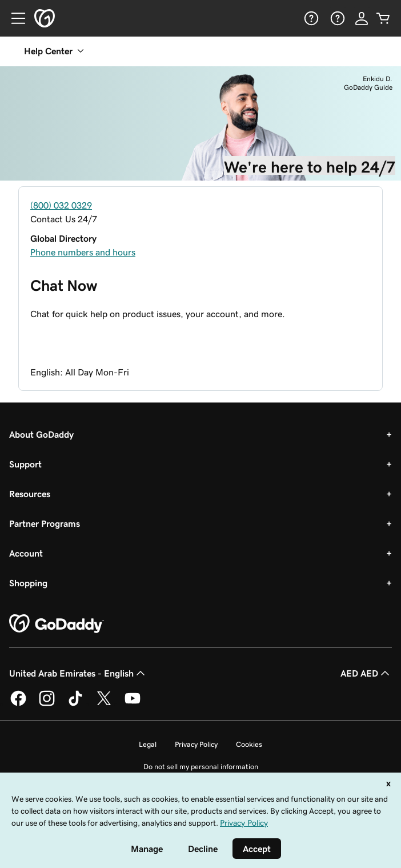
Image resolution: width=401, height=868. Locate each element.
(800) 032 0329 (61, 205)
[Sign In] (362, 18)
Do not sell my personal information (201, 767)
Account (26, 553)
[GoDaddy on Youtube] (133, 704)
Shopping (28, 583)
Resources (30, 494)
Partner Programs (45, 523)
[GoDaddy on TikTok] (75, 704)
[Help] (310, 18)
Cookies (249, 744)
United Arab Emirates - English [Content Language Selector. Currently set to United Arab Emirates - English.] (78, 673)
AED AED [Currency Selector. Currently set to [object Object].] (366, 673)
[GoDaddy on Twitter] (104, 704)
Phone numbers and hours (83, 252)
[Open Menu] (14, 18)
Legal (148, 744)
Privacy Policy (196, 744)
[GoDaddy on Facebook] (18, 704)
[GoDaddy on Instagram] (47, 704)
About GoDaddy (41, 434)
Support (25, 464)
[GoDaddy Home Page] (57, 624)
